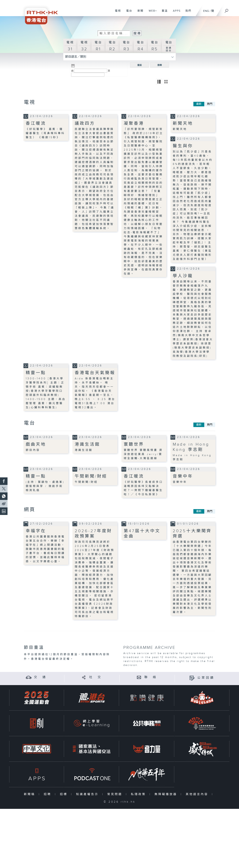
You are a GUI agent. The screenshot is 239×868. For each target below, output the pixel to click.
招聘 (48, 794)
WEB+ (151, 13)
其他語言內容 (198, 794)
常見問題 (116, 794)
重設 (139, 65)
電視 (116, 13)
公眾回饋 (206, 678)
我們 (187, 13)
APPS (175, 13)
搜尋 (160, 65)
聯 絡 (151, 677)
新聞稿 (30, 794)
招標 (64, 794)
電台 (128, 13)
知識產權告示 (88, 794)
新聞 (139, 13)
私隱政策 (139, 794)
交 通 (40, 677)
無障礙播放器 (167, 794)
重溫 (163, 13)
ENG (206, 11)
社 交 (96, 677)
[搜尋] (227, 10)
